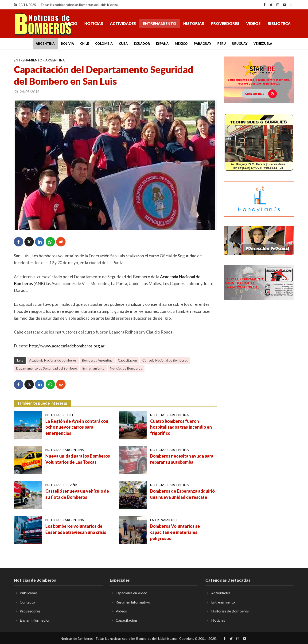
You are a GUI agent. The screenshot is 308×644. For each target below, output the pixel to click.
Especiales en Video (131, 593)
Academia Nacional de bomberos (53, 360)
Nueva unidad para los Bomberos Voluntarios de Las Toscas (78, 459)
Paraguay (203, 44)
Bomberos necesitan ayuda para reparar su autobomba (182, 459)
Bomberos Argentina (97, 360)
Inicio (71, 23)
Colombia (104, 44)
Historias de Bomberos (230, 611)
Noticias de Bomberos (126, 368)
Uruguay (240, 44)
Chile (85, 44)
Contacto (27, 602)
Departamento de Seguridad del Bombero (47, 368)
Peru (222, 44)
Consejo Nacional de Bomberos (165, 360)
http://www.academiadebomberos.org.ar (67, 346)
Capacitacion (127, 360)
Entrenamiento (160, 23)
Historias (194, 23)
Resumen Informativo (133, 602)
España (162, 44)
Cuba (123, 44)
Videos (253, 23)
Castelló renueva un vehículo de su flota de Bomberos (77, 494)
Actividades (123, 23)
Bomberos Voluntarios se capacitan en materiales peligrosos (175, 532)
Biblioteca (279, 23)
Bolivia (67, 44)
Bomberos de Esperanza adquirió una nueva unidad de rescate (182, 494)
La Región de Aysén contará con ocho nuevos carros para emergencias (77, 427)
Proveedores (225, 23)
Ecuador (142, 44)
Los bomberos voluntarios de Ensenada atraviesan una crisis (76, 529)
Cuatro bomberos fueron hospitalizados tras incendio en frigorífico (181, 427)
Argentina (45, 44)
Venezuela (263, 44)
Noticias (94, 23)
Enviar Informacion (35, 620)
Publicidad (28, 593)
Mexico (181, 44)
